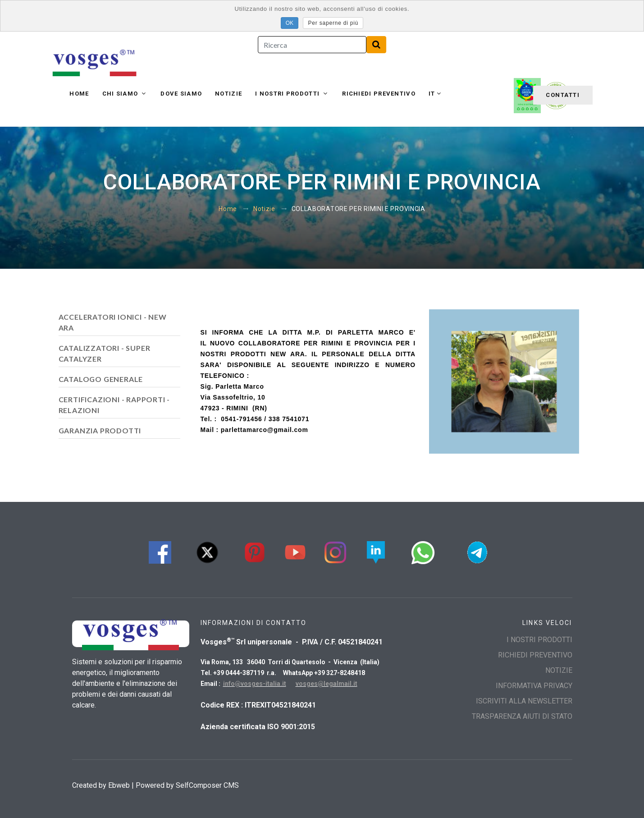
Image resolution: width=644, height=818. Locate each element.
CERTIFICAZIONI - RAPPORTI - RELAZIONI (114, 405)
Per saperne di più (333, 23)
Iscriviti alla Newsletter (524, 701)
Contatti (563, 95)
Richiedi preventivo (379, 94)
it (432, 94)
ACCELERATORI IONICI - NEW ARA (113, 322)
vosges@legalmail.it (327, 684)
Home (79, 94)
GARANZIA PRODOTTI (100, 430)
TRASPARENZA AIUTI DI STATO (522, 716)
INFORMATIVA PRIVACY (534, 686)
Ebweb (119, 785)
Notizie (228, 94)
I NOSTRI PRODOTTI (288, 94)
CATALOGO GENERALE (101, 379)
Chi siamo (121, 94)
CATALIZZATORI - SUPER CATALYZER (105, 353)
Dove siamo (181, 94)
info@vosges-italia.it (255, 684)
